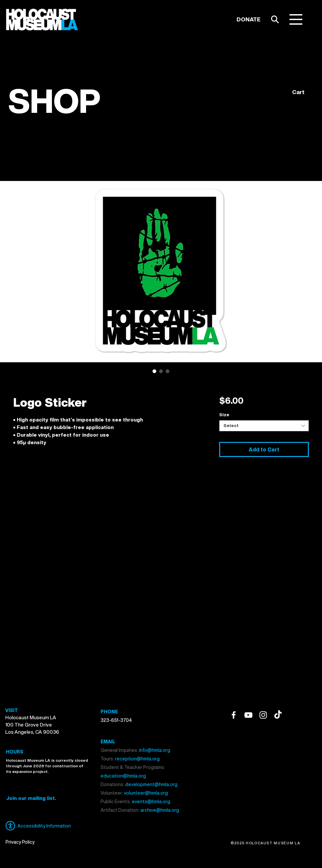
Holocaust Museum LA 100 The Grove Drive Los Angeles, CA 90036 (32, 725)
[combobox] (264, 426)
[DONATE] (249, 19)
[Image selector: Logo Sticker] (154, 371)
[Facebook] (234, 715)
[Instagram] (263, 715)
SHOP (54, 101)
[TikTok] (278, 715)
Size (224, 415)
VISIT (12, 710)
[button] (296, 19)
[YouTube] (248, 715)
